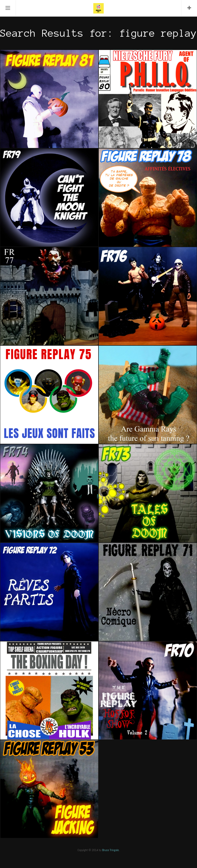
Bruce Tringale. (111, 850)
